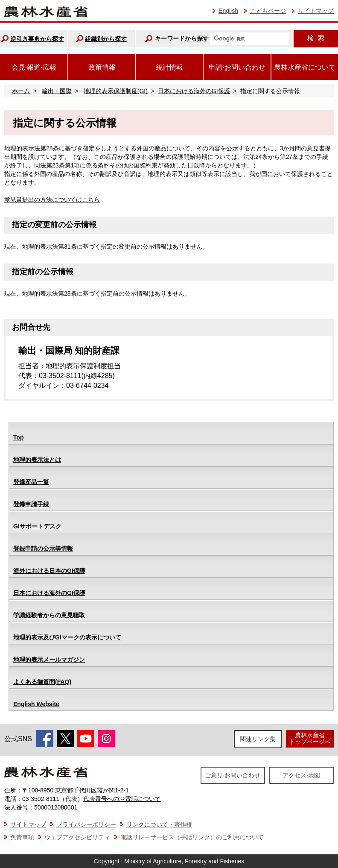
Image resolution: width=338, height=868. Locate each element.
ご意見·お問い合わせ (233, 775)
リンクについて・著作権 (159, 824)
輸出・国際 (57, 91)
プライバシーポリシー (86, 824)
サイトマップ (316, 11)
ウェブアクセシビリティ (77, 837)
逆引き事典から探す (37, 39)
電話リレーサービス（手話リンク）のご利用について (192, 837)
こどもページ (268, 11)
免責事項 (22, 837)
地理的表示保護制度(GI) (116, 91)
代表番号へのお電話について (122, 799)
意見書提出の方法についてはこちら (52, 199)
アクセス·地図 (301, 775)
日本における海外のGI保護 (194, 91)
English (228, 11)
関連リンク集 (258, 739)
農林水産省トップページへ (310, 738)
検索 (316, 38)
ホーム (21, 91)
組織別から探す (106, 39)
